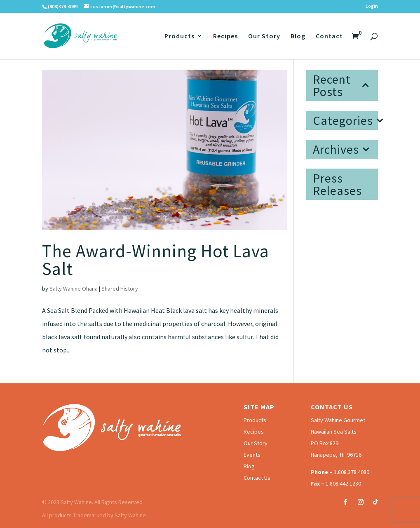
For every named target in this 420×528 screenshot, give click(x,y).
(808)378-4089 (63, 6)
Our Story (264, 36)
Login (372, 6)
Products (179, 36)
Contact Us (257, 478)
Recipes (225, 36)
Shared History (120, 289)
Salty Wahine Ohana (74, 289)
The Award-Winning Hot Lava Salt (156, 260)
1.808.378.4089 (352, 472)
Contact (329, 36)
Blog (298, 36)
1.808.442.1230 (343, 483)
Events (252, 455)
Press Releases (337, 184)
